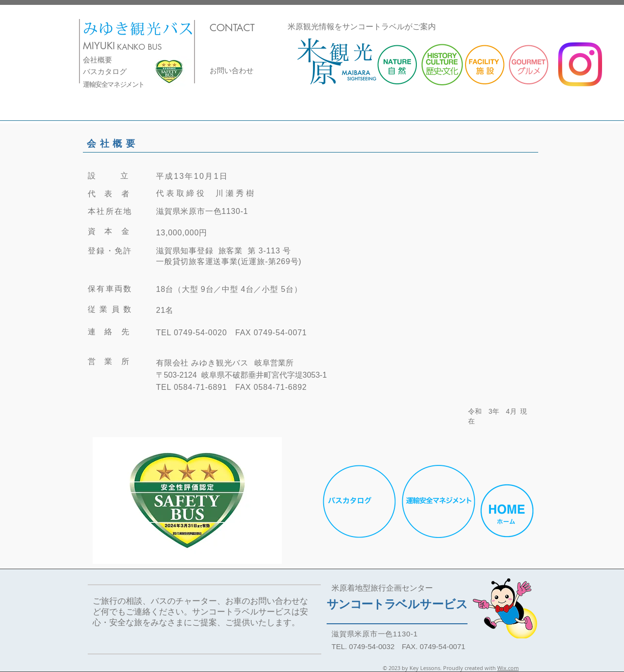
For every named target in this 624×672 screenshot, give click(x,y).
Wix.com (508, 668)
